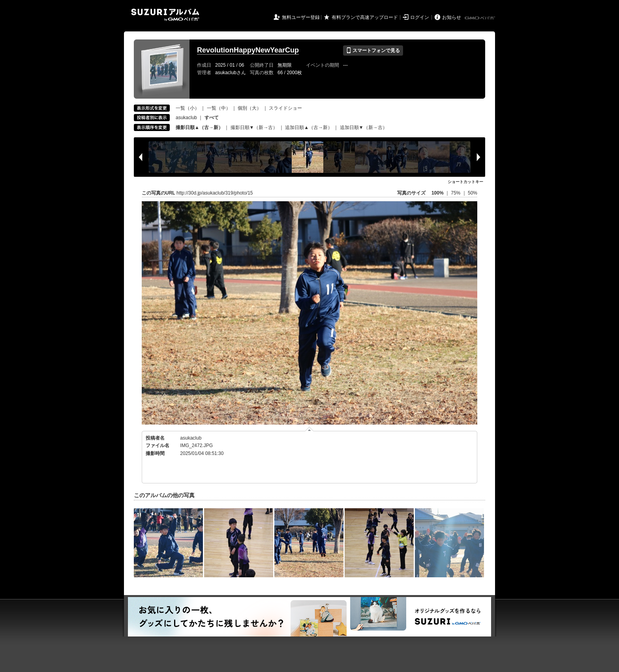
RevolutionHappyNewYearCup (248, 50)
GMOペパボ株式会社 (480, 18)
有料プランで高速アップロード (365, 17)
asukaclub (186, 118)
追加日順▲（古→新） (309, 127)
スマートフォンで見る (373, 51)
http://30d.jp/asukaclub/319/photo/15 (215, 193)
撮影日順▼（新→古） (254, 127)
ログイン (420, 17)
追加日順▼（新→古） (364, 127)
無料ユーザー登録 (301, 17)
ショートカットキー (465, 182)
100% (438, 193)
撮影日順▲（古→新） (199, 127)
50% (473, 193)
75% (456, 193)
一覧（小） (188, 108)
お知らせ (452, 17)
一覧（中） (219, 108)
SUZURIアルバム (165, 15)
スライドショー (285, 108)
